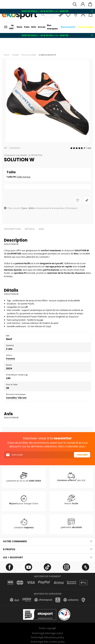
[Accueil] (19, 15)
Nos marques (52, 27)
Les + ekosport (13, 557)
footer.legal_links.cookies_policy (48, 642)
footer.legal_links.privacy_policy (47, 637)
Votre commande (15, 541)
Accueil (7, 55)
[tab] (47, 541)
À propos (9, 549)
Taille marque (24, 177)
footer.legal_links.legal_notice (47, 633)
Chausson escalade (29, 55)
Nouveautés (68, 27)
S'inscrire (82, 455)
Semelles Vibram (16, 398)
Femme (10, 358)
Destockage (86, 27)
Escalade (15, 55)
